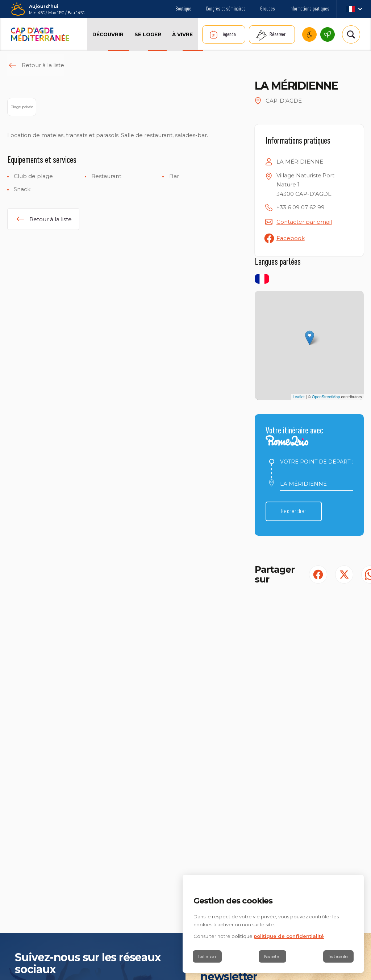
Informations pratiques (309, 9)
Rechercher (297, 511)
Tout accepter (337, 956)
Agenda (229, 34)
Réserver (278, 34)
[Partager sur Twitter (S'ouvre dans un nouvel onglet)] (344, 575)
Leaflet (299, 397)
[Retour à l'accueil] (40, 34)
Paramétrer (272, 956)
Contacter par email (304, 222)
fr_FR (354, 9)
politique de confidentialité (289, 936)
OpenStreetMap (326, 397)
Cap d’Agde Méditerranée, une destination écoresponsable (328, 34)
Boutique (183, 9)
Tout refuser (208, 956)
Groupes (268, 9)
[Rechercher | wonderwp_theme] (351, 34)
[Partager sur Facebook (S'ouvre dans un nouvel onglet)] (318, 575)
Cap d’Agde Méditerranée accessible (309, 34)
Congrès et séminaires (226, 9)
